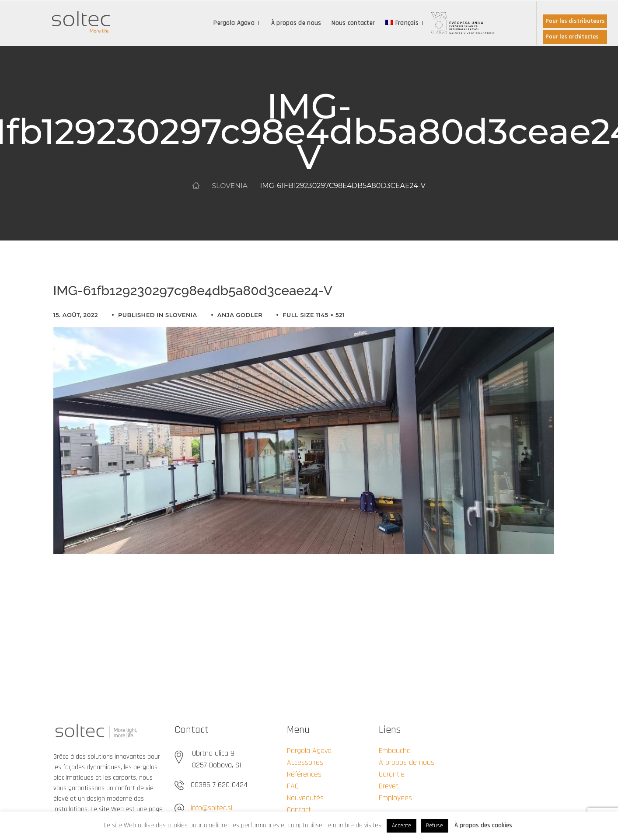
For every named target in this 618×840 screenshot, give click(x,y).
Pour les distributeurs (575, 21)
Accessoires (305, 762)
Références (304, 774)
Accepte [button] (402, 826)
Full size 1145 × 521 (314, 315)
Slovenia (230, 186)
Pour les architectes (572, 37)
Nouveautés (305, 798)
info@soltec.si (211, 808)
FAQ (293, 786)
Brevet (389, 786)
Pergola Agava (309, 751)
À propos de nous (407, 762)
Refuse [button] (435, 826)
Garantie (392, 774)
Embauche (395, 751)
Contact (299, 810)
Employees (395, 798)
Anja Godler (240, 315)
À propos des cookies (483, 825)
